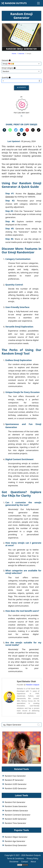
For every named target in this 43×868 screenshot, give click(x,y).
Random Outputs (14, 3)
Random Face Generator (15, 776)
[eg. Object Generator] (22, 725)
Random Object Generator (16, 837)
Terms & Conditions (15, 858)
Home (14, 53)
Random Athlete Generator (16, 811)
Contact (25, 862)
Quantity (6, 77)
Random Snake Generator (16, 806)
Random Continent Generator (18, 815)
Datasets (6, 60)
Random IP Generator (14, 780)
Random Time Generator (15, 823)
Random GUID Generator (16, 788)
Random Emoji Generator (16, 845)
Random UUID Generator (16, 784)
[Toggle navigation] (38, 3)
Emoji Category (9, 68)
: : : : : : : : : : (21, 71)
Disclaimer (14, 862)
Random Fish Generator (15, 802)
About (33, 862)
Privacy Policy (33, 858)
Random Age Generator (15, 841)
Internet (21, 53)
